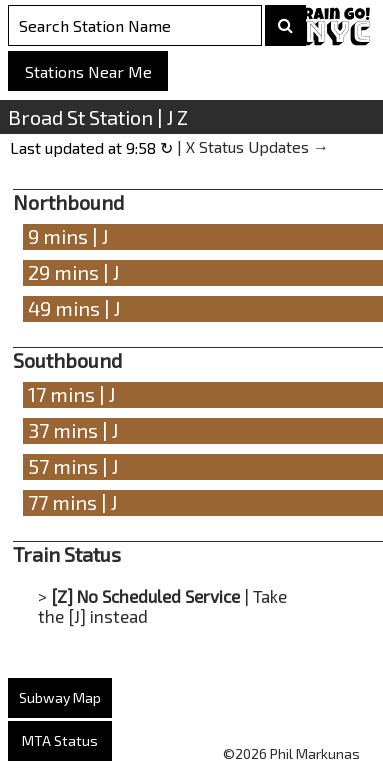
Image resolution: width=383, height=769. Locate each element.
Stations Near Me (88, 71)
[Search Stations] (135, 25)
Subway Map (60, 697)
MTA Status (60, 740)
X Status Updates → (257, 146)
